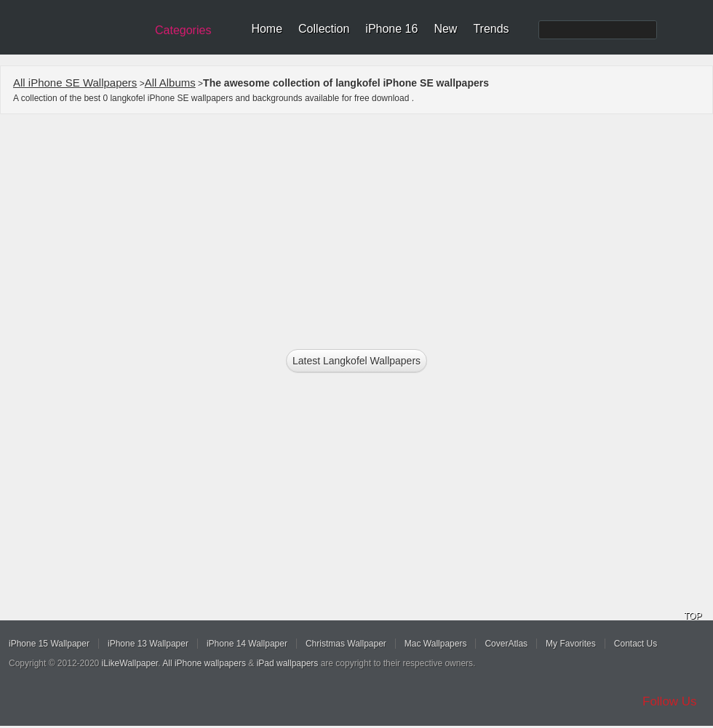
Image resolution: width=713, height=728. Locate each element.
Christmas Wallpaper (346, 644)
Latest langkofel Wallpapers (356, 361)
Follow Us (670, 701)
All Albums (170, 83)
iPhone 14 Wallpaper (247, 644)
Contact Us (636, 644)
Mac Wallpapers (436, 644)
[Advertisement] (357, 227)
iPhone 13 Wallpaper (148, 644)
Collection (324, 29)
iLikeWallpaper (130, 663)
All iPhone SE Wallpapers (75, 83)
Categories (183, 30)
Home (267, 29)
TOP (693, 616)
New (445, 29)
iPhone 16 (391, 29)
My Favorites (571, 644)
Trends (491, 29)
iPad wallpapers (288, 663)
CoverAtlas (506, 644)
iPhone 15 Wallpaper (49, 644)
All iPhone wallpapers (204, 663)
